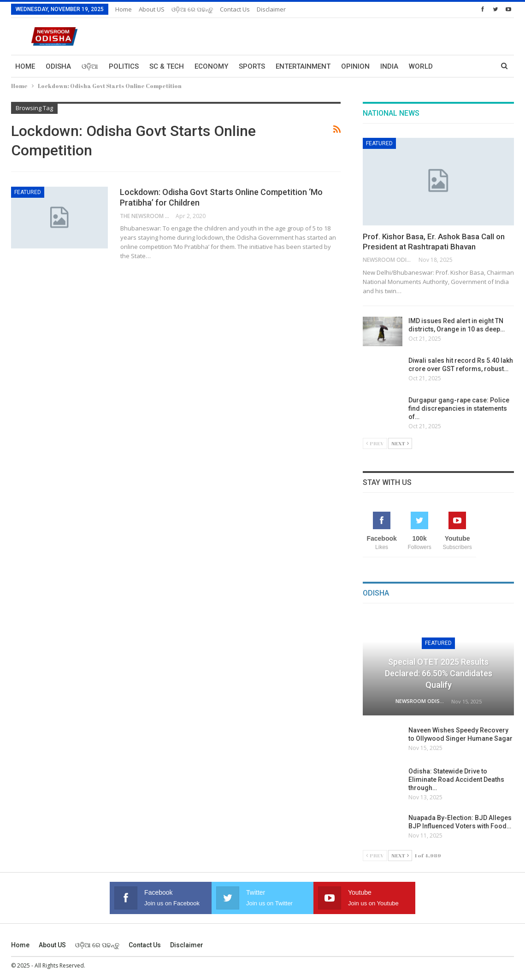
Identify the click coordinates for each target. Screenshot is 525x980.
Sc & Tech (167, 66)
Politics (124, 66)
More (453, 66)
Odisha (58, 66)
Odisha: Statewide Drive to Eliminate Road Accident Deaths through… (456, 779)
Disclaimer (271, 9)
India (389, 66)
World (421, 66)
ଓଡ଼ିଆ (90, 66)
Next (400, 443)
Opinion (355, 66)
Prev (375, 443)
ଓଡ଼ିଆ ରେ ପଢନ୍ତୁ (192, 9)
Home (124, 9)
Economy (211, 66)
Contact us (235, 9)
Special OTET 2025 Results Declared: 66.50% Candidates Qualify (439, 673)
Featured (28, 192)
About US (152, 9)
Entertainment (303, 66)
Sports (252, 66)
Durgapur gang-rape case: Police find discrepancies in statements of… (459, 408)
